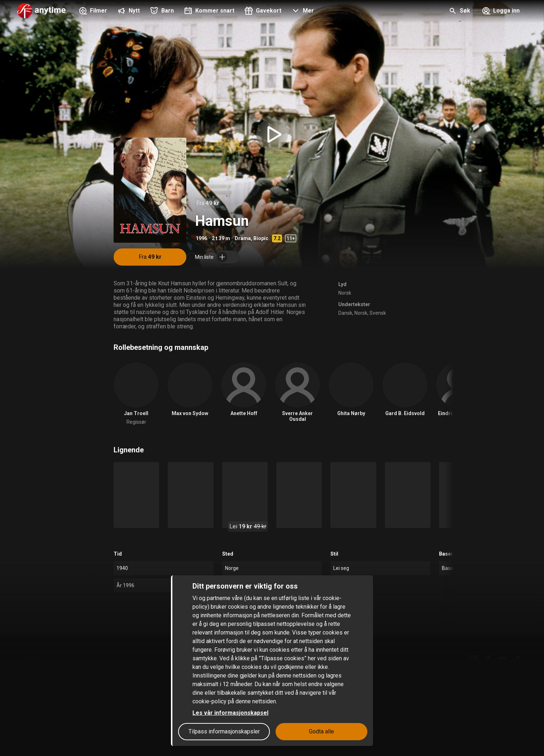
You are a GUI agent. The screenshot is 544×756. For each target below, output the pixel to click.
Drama (243, 238)
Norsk (345, 293)
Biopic (261, 238)
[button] (302, 11)
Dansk (345, 313)
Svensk (378, 313)
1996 (201, 238)
